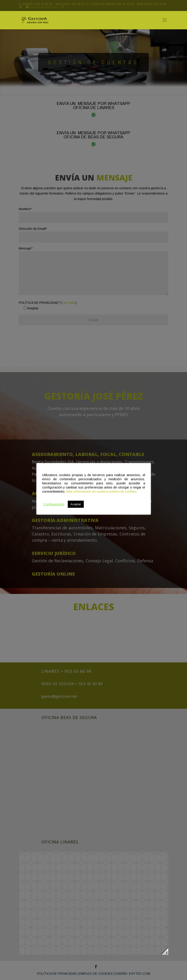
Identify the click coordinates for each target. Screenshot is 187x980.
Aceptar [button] (76, 504)
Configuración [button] (54, 504)
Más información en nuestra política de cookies (102, 491)
